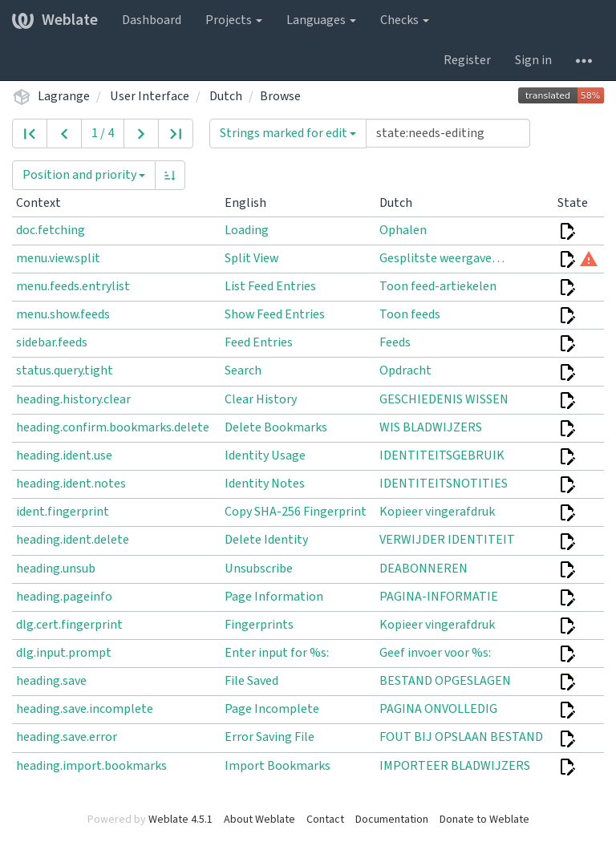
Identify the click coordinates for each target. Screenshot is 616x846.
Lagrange (64, 96)
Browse (280, 96)
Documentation (392, 820)
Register (467, 60)
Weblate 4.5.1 (180, 820)
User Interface (150, 96)
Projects (234, 20)
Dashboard (152, 20)
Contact (325, 820)
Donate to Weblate (484, 820)
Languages (321, 20)
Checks (405, 20)
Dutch (226, 96)
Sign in (533, 60)
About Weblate (259, 820)
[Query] (448, 133)
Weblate (55, 20)
